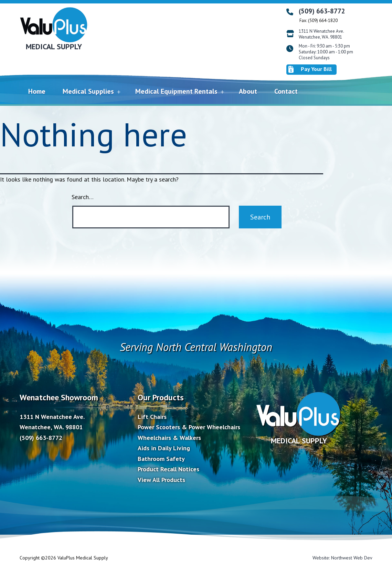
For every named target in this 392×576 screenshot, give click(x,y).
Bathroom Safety (161, 459)
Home (37, 91)
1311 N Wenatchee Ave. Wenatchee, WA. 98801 (321, 34)
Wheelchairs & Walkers (169, 438)
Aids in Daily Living (164, 448)
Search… (83, 197)
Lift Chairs (152, 417)
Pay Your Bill (310, 69)
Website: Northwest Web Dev (342, 558)
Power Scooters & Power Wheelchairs (189, 427)
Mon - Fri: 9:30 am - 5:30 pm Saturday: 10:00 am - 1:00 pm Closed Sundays (326, 52)
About (248, 91)
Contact (286, 91)
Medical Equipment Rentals (176, 91)
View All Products (161, 480)
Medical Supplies (88, 91)
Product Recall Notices (168, 469)
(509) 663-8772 (322, 11)
